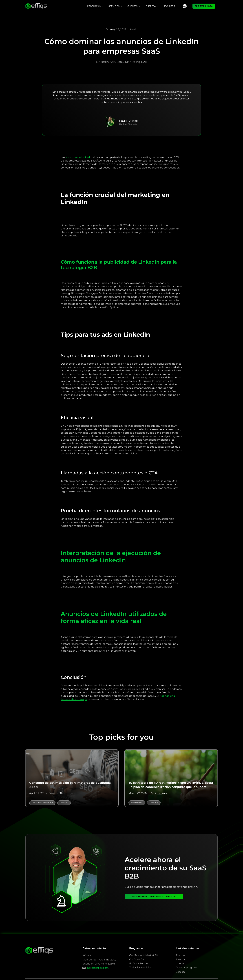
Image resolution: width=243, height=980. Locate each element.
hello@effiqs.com (98, 968)
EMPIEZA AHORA (204, 6)
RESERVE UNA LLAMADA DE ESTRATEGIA (154, 896)
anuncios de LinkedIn (79, 157)
